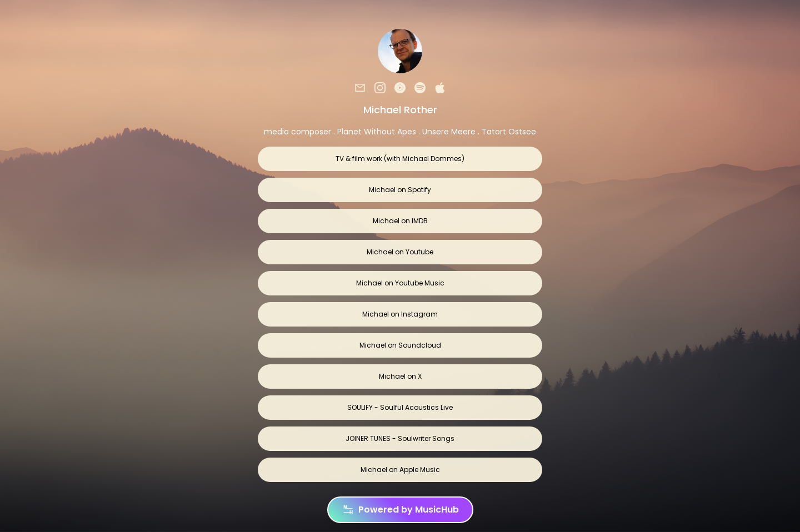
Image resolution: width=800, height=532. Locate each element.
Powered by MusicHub (400, 510)
